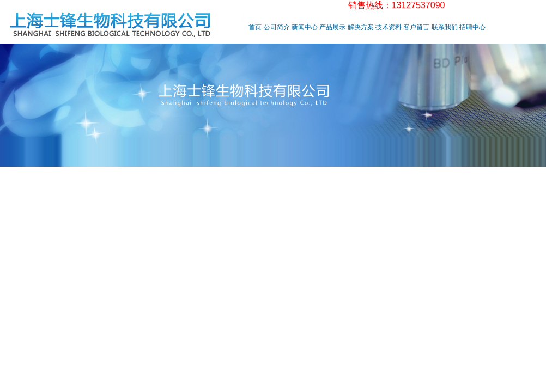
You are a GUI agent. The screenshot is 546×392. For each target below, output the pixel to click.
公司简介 (277, 27)
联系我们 (445, 27)
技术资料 (389, 27)
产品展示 (332, 27)
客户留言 (416, 27)
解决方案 (361, 27)
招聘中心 (472, 27)
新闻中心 (305, 27)
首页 (255, 27)
